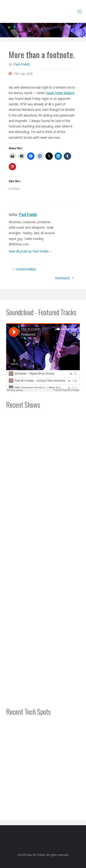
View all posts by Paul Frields (31, 251)
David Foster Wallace (60, 93)
